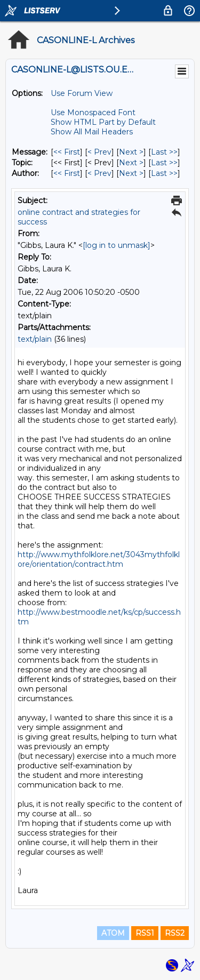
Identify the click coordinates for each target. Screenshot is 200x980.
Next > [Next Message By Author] (131, 173)
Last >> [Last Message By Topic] (164, 163)
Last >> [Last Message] (164, 152)
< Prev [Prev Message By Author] (99, 173)
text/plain (35, 339)
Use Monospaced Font (93, 113)
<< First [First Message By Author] (67, 173)
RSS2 (175, 933)
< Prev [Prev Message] (99, 152)
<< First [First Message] (67, 152)
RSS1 (145, 933)
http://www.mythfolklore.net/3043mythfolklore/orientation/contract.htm (99, 559)
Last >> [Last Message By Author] (164, 173)
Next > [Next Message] (131, 152)
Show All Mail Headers (92, 132)
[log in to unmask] (117, 245)
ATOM (113, 933)
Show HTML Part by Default (103, 122)
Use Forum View (82, 93)
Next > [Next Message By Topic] (131, 163)
